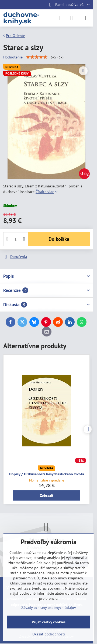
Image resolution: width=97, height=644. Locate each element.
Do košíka (59, 239)
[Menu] (86, 18)
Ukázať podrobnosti (49, 634)
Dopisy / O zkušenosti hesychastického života (47, 474)
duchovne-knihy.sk (21, 18)
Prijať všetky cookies (49, 622)
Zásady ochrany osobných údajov (49, 608)
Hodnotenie (13, 57)
